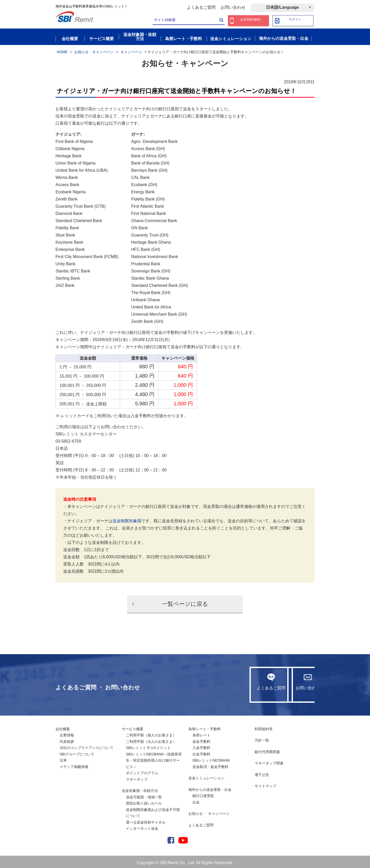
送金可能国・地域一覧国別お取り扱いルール (144, 798)
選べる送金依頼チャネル (146, 820)
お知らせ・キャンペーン (94, 50)
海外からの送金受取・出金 (210, 787)
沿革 (63, 758)
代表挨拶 (67, 739)
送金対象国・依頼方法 (140, 789)
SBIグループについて (77, 752)
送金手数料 (201, 739)
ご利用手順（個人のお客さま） (151, 733)
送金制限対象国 (127, 519)
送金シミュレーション (206, 776)
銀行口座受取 (203, 794)
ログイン (295, 21)
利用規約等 (264, 727)
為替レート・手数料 (205, 727)
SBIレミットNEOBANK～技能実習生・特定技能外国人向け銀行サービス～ (154, 758)
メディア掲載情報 (74, 764)
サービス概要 (133, 727)
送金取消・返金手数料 (210, 764)
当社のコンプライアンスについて (87, 746)
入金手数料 (201, 746)
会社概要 (63, 727)
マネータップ (137, 777)
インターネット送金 (142, 826)
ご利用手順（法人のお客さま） (151, 739)
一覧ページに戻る (185, 602)
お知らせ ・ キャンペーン (209, 811)
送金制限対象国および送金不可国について (153, 811)
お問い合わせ (233, 7)
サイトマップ (265, 784)
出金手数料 (201, 752)
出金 (196, 800)
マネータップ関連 (269, 761)
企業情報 (67, 733)
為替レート (201, 733)
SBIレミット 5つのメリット (148, 746)
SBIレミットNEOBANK (211, 758)
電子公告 (262, 772)
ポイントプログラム (142, 771)
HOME (62, 50)
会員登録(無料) (251, 21)
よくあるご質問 (201, 7)
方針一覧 (262, 738)
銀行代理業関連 (267, 750)
